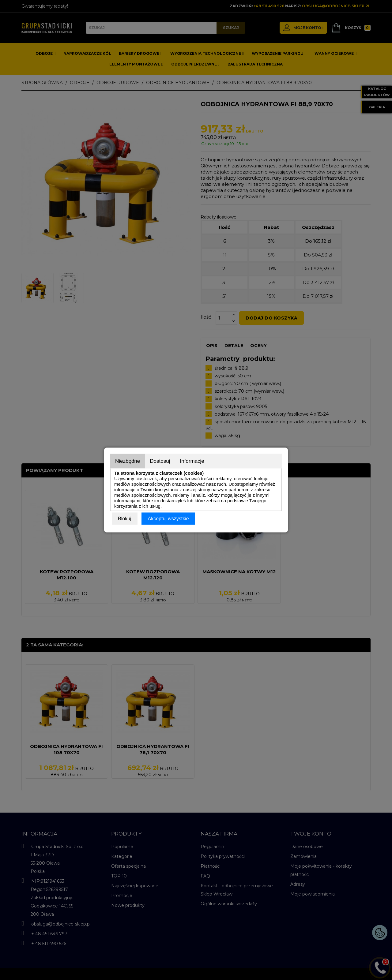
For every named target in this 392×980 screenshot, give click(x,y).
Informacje (192, 461)
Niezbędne (128, 461)
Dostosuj (160, 461)
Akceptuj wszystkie (168, 519)
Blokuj (125, 519)
